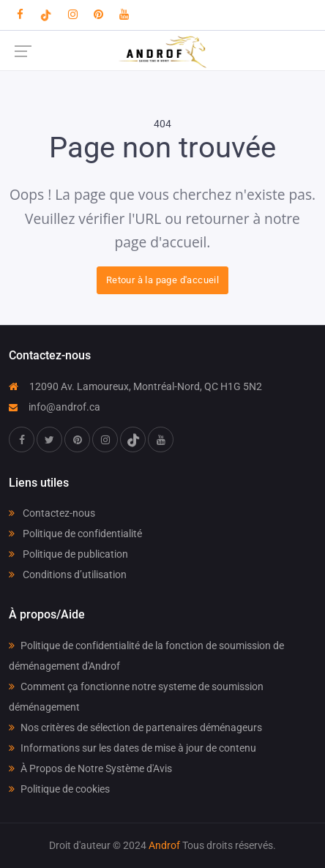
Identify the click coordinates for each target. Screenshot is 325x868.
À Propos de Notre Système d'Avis (90, 768)
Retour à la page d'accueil (162, 280)
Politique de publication (68, 554)
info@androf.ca (55, 407)
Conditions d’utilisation (68, 575)
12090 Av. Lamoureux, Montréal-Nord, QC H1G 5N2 (135, 386)
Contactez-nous (52, 513)
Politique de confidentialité (75, 534)
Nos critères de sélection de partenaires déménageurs (135, 727)
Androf (164, 845)
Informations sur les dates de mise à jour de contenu (132, 748)
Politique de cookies (59, 789)
